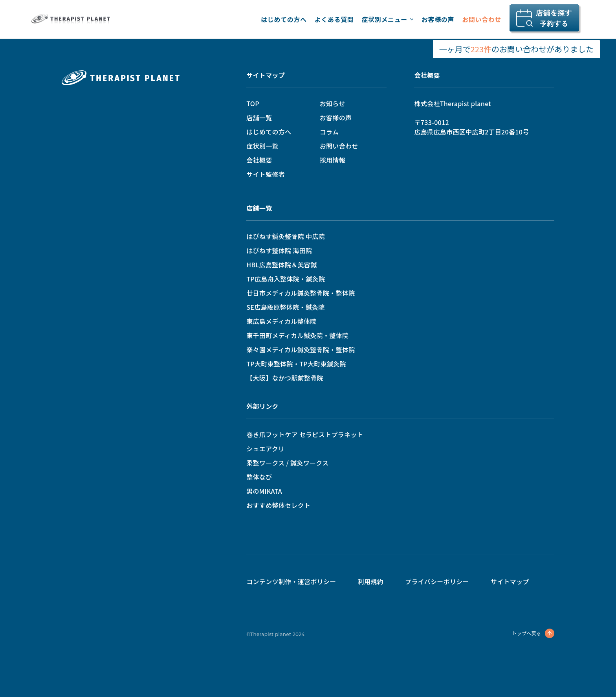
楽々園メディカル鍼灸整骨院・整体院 (301, 349)
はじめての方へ (284, 19)
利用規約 (371, 581)
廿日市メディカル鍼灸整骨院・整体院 (301, 293)
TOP (253, 103)
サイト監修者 (266, 174)
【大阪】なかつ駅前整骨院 (285, 378)
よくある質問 (334, 19)
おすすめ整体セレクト (278, 505)
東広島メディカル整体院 (281, 321)
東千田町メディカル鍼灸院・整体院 (297, 335)
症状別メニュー (387, 19)
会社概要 (259, 160)
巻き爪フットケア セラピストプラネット (305, 434)
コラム (329, 132)
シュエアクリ (265, 449)
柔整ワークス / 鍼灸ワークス (287, 463)
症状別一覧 (262, 146)
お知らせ (333, 103)
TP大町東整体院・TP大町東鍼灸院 (296, 364)
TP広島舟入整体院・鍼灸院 (286, 279)
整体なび (259, 477)
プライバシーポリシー (437, 581)
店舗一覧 (259, 118)
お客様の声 (438, 19)
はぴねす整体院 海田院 (279, 250)
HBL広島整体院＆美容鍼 (281, 265)
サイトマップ (266, 75)
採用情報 (333, 160)
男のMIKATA (264, 491)
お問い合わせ (482, 19)
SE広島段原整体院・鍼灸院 (286, 307)
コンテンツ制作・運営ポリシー (291, 581)
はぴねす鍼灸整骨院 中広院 (286, 236)
